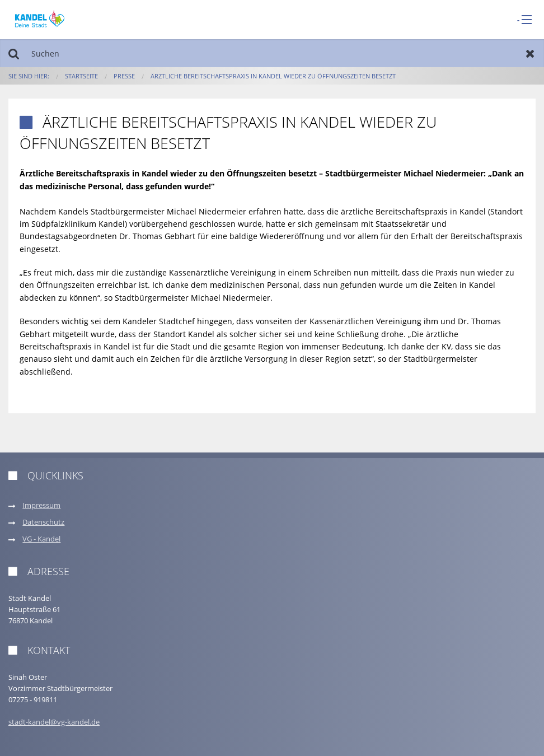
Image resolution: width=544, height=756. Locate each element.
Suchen (14, 53)
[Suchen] (272, 53)
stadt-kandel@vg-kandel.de (54, 722)
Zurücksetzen (530, 53)
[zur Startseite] (40, 19)
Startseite (81, 76)
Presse (124, 76)
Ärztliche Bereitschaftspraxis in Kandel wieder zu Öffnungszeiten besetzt (273, 76)
